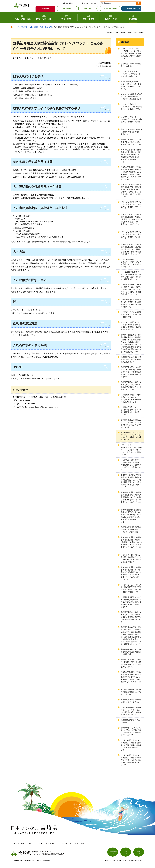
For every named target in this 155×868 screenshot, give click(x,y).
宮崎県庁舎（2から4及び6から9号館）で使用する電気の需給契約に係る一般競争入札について (131, 663)
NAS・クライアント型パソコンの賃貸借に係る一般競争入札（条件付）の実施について (131, 235)
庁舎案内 (139, 853)
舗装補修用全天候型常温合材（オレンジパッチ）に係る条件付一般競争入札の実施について (131, 436)
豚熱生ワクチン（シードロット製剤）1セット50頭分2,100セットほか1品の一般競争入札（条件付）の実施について (131, 54)
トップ (16, 27)
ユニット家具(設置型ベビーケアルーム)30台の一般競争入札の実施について (131, 74)
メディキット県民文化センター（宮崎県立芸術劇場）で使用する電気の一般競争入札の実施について (131, 326)
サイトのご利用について (22, 843)
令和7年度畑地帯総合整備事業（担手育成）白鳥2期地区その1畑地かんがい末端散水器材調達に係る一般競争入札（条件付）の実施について (131, 191)
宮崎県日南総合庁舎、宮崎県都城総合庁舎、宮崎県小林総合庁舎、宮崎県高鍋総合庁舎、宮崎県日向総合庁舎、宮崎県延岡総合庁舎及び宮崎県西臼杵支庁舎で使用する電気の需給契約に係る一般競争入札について (131, 343)
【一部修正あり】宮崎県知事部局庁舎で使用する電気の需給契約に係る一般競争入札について (131, 303)
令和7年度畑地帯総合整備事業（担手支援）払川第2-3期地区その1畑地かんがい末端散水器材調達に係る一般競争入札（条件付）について (131, 156)
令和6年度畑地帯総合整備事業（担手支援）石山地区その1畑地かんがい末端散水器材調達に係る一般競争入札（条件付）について (131, 249)
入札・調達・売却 (36, 27)
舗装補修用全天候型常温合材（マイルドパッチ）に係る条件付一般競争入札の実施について (131, 423)
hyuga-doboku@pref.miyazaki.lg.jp (44, 407)
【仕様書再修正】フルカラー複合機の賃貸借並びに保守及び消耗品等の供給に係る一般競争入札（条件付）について (131, 602)
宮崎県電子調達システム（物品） (130, 721)
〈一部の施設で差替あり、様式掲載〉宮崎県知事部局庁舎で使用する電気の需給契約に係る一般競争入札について (131, 760)
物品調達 (49, 27)
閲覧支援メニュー (72, 3)
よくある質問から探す (110, 8)
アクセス (126, 853)
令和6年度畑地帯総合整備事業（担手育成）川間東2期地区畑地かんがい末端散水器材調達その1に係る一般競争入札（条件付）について (131, 498)
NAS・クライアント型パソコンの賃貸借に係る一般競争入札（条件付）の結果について (131, 205)
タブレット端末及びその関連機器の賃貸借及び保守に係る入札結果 (131, 692)
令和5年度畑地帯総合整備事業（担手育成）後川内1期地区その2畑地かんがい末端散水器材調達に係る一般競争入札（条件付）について (131, 516)
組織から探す (88, 8)
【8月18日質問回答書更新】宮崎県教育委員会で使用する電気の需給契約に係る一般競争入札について (131, 276)
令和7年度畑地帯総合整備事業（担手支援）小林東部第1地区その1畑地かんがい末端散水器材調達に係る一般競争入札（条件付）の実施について (131, 173)
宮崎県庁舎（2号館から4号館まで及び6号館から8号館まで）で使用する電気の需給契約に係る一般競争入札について (131, 372)
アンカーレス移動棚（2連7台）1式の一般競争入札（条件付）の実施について (131, 97)
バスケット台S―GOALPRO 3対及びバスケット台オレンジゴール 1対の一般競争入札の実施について (132, 450)
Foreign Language (90, 3)
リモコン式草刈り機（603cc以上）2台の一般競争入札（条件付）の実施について (131, 108)
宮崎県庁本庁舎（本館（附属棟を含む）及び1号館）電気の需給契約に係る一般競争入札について (131, 386)
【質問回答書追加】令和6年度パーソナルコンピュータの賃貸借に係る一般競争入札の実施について (131, 711)
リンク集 (81, 843)
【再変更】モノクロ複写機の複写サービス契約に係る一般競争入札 (131, 314)
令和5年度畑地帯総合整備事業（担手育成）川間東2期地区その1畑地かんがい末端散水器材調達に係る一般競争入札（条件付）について (131, 678)
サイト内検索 (102, 3)
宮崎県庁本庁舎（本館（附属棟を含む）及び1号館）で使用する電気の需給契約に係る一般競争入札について (131, 617)
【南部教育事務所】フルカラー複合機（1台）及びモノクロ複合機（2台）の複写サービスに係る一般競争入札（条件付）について (131, 289)
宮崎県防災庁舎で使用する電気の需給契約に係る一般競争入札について (131, 359)
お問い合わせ (113, 853)
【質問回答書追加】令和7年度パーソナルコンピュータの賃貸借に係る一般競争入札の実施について (131, 398)
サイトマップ (66, 843)
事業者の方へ (131, 8)
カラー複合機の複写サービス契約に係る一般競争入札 (131, 701)
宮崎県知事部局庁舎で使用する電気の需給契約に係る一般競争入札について (131, 652)
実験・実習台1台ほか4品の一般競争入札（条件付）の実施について (131, 132)
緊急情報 (46, 9)
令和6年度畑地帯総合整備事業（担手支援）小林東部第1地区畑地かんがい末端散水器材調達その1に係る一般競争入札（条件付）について (131, 481)
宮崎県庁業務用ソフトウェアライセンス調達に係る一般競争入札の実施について (131, 142)
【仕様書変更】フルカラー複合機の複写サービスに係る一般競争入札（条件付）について (131, 411)
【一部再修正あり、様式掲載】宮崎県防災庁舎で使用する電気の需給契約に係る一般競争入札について (131, 588)
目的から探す (67, 8)
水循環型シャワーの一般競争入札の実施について (131, 65)
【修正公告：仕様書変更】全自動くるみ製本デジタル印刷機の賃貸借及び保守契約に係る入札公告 (131, 558)
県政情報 (24, 27)
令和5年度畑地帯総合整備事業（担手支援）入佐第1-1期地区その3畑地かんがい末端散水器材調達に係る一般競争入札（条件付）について (131, 543)
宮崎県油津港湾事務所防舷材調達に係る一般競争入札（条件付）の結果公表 (131, 530)
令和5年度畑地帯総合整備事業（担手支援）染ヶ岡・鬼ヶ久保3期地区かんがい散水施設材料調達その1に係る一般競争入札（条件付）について (131, 573)
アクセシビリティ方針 (46, 843)
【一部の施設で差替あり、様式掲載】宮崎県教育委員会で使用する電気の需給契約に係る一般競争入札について (131, 745)
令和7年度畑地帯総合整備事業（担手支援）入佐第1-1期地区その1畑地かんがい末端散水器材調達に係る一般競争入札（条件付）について (131, 221)
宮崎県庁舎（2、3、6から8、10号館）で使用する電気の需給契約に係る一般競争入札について (131, 731)
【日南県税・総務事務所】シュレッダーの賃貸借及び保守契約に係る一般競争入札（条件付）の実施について (131, 465)
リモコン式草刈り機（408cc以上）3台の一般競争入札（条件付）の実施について (131, 120)
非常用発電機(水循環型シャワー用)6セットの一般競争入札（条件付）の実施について (131, 85)
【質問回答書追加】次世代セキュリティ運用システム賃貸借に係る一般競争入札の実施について (131, 263)
